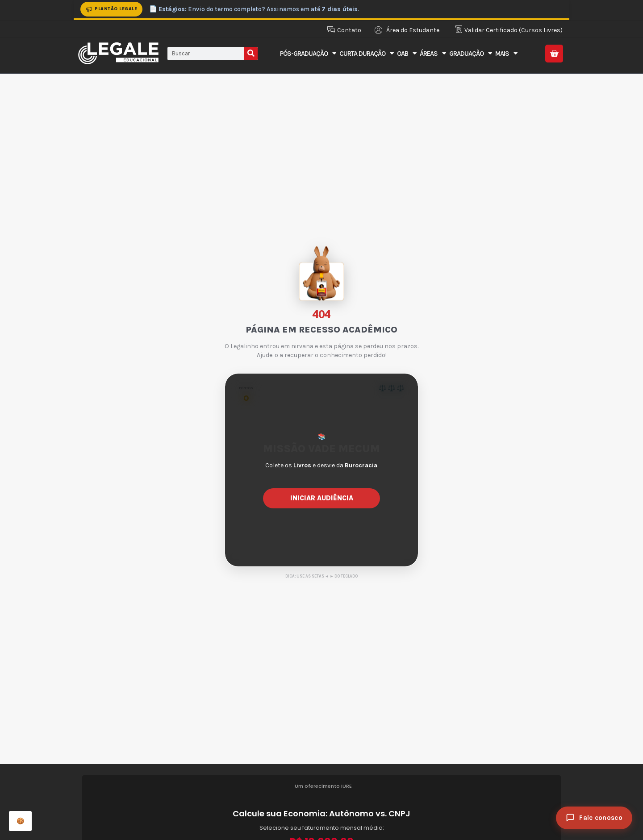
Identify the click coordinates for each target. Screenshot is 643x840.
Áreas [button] (433, 53)
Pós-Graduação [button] (308, 53)
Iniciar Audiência (322, 498)
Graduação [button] (470, 53)
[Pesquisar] (251, 54)
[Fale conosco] (594, 818)
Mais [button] (506, 53)
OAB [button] (407, 53)
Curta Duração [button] (366, 53)
